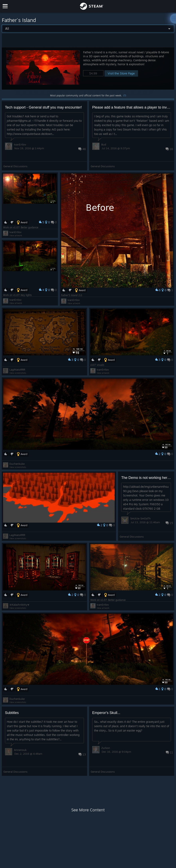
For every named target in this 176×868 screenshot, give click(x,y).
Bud (104, 144)
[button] (88, 68)
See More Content (88, 810)
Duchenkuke (17, 464)
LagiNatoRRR (17, 370)
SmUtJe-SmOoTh (140, 518)
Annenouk (20, 750)
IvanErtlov (20, 144)
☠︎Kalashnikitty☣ (19, 605)
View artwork (74, 303)
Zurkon (106, 748)
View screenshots (18, 373)
